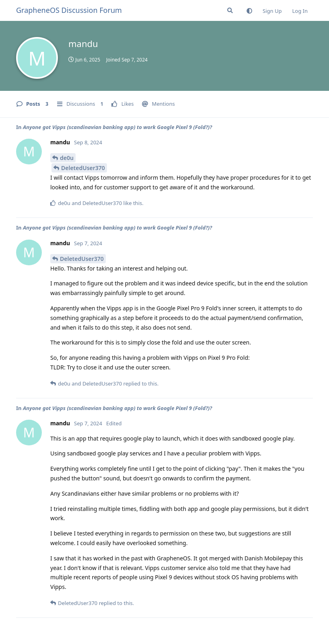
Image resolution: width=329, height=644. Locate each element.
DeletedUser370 (83, 168)
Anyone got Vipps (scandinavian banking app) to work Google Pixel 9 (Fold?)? (117, 127)
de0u (67, 158)
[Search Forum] (230, 10)
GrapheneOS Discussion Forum (69, 10)
